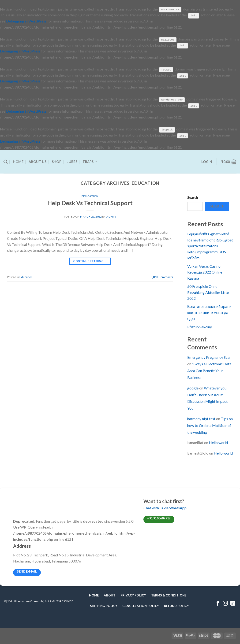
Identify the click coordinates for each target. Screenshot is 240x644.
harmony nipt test (201, 418)
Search (193, 197)
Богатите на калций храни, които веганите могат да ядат (210, 312)
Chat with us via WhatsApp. (165, 508)
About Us (37, 161)
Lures (72, 161)
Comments (162, 277)
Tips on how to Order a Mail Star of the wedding (210, 425)
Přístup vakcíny (200, 326)
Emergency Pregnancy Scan (209, 357)
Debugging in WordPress (26, 21)
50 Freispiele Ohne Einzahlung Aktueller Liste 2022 (208, 292)
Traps (90, 161)
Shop (57, 161)
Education (90, 196)
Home (18, 161)
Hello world (218, 442)
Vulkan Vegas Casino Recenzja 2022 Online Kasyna (205, 272)
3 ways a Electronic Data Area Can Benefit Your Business (209, 370)
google (193, 388)
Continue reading (90, 261)
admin (111, 216)
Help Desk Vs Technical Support (90, 202)
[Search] (6, 161)
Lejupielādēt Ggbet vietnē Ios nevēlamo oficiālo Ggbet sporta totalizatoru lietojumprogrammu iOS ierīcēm (210, 246)
